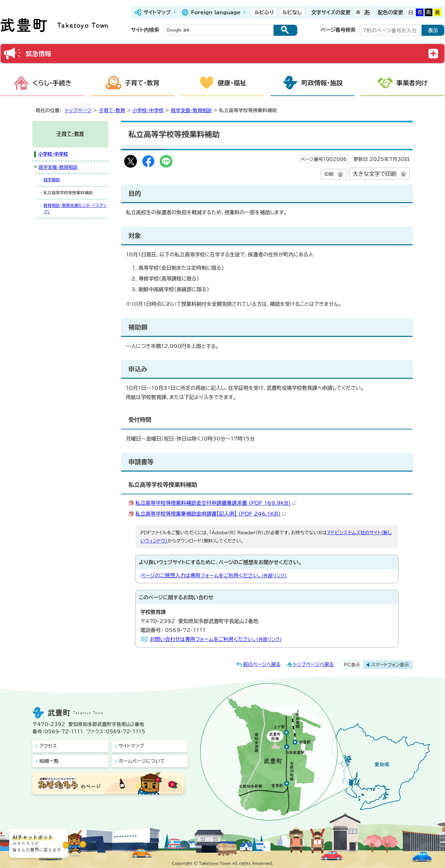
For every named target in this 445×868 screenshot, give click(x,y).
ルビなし (292, 12)
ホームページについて (142, 761)
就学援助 (52, 180)
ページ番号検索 (338, 30)
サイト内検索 (145, 30)
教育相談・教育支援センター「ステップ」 (75, 209)
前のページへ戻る (262, 664)
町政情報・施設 (322, 83)
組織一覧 (49, 761)
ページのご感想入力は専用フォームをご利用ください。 (214, 575)
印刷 (329, 174)
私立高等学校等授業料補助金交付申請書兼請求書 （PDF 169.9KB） (216, 503)
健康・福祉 (232, 83)
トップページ (78, 110)
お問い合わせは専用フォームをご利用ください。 (216, 639)
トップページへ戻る (313, 664)
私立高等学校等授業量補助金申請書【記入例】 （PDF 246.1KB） (211, 514)
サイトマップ (157, 12)
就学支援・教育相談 (191, 110)
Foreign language (216, 12)
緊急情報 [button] (38, 54)
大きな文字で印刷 (374, 174)
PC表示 (352, 665)
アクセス (48, 746)
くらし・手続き (52, 83)
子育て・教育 (142, 83)
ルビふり (264, 12)
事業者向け (412, 83)
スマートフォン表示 (390, 665)
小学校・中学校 (148, 110)
